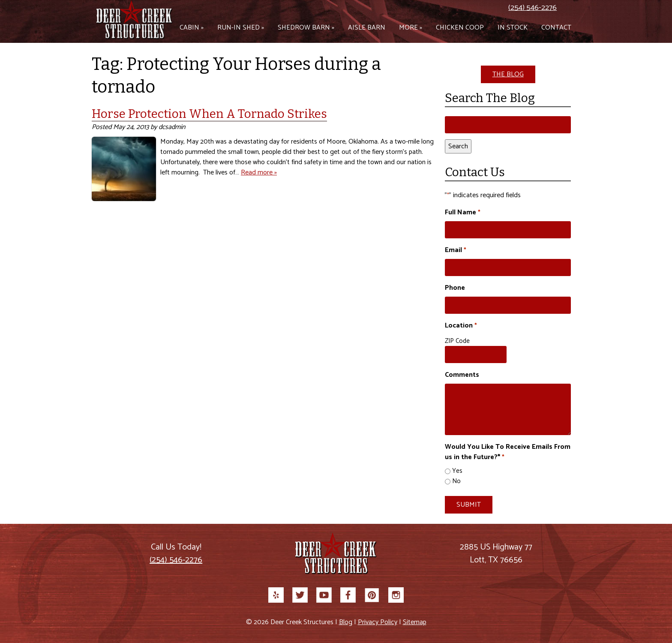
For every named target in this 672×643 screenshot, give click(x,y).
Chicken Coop (460, 28)
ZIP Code (457, 341)
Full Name (462, 213)
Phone (455, 288)
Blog (346, 622)
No (456, 482)
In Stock (513, 28)
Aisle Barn (367, 28)
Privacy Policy (378, 622)
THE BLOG (508, 74)
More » (411, 28)
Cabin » (192, 28)
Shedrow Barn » (306, 28)
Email (455, 250)
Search (458, 146)
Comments (462, 375)
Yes (457, 471)
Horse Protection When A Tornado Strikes (209, 114)
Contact (556, 28)
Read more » (259, 173)
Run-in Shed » (241, 28)
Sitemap (415, 622)
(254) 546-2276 (532, 8)
